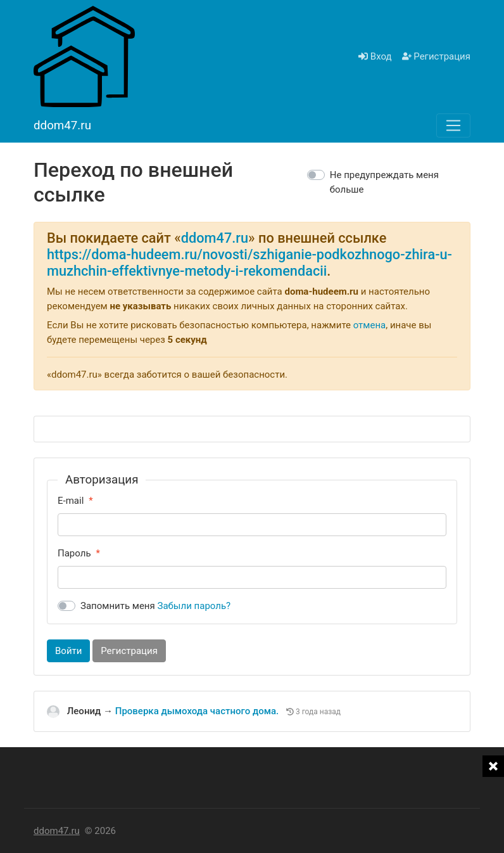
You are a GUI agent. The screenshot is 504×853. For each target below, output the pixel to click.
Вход (375, 56)
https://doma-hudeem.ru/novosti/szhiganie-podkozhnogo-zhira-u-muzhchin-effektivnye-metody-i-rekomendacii (249, 263)
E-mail (71, 501)
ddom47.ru (215, 238)
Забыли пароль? (194, 606)
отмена (370, 325)
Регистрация (436, 56)
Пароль (74, 553)
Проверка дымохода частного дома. (198, 711)
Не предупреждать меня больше (384, 182)
